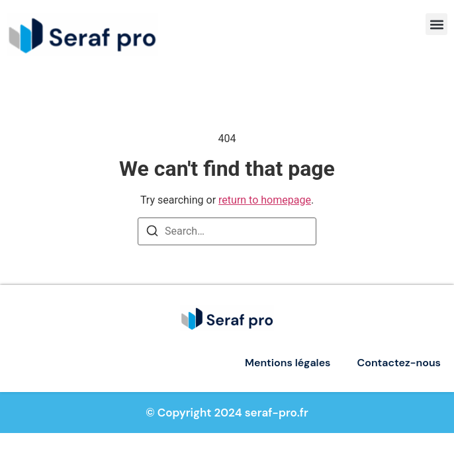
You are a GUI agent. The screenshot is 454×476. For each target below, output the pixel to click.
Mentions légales (288, 363)
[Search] (152, 233)
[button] (436, 24)
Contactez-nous (399, 363)
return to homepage (265, 200)
